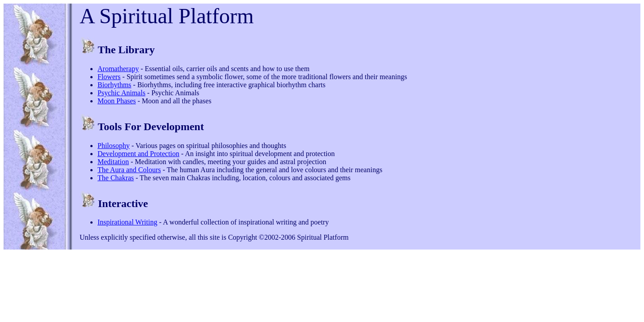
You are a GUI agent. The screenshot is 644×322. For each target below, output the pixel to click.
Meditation (113, 162)
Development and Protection (138, 154)
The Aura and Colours (129, 170)
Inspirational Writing (127, 222)
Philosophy (114, 146)
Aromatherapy (118, 69)
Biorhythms (114, 85)
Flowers (109, 77)
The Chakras (116, 178)
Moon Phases (117, 101)
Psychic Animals (121, 93)
